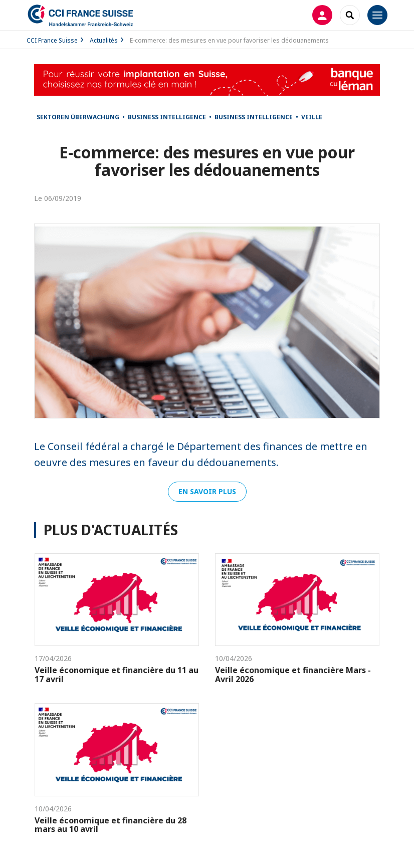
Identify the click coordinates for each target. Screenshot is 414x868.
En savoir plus (207, 491)
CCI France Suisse (52, 40)
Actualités (104, 40)
